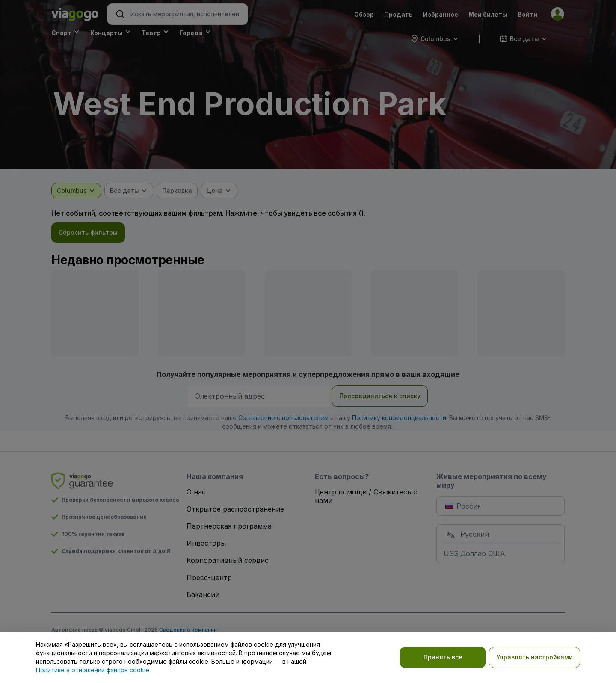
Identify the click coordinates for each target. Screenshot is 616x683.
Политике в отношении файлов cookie (93, 670)
